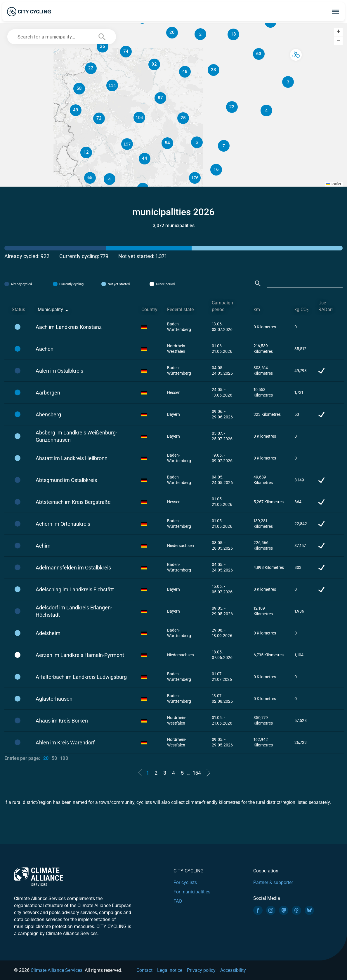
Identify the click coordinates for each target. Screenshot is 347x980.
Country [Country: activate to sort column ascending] (149, 310)
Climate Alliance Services (57, 970)
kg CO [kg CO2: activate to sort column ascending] (302, 310)
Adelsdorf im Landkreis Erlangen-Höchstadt (74, 611)
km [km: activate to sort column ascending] (257, 310)
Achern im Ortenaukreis (63, 524)
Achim (43, 546)
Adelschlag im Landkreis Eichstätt (75, 589)
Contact (144, 970)
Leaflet (334, 184)
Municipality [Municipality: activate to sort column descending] (50, 310)
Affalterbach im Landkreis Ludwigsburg (81, 677)
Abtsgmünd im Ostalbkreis (66, 480)
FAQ (178, 901)
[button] (224, 146)
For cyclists (185, 882)
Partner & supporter (273, 882)
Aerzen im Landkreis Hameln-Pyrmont (80, 655)
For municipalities (192, 892)
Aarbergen (48, 393)
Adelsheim (48, 633)
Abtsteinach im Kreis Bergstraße (73, 502)
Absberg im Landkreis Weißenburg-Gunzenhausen (76, 436)
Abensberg (48, 414)
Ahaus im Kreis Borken (62, 721)
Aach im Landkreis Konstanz (69, 327)
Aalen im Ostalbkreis (59, 371)
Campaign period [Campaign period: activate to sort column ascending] (222, 306)
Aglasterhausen (54, 699)
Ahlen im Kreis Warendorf (65, 743)
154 (197, 773)
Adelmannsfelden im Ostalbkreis (73, 568)
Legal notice (170, 970)
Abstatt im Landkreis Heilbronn (72, 458)
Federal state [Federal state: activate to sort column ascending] (180, 310)
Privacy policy (201, 970)
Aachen (45, 349)
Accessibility (233, 970)
